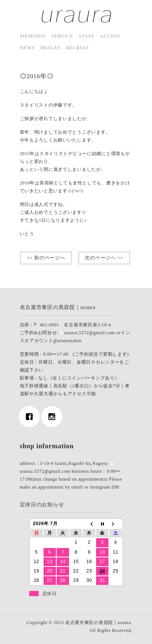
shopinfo (33, 36)
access (110, 36)
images (50, 48)
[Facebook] (31, 417)
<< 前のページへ (46, 258)
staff (87, 36)
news (27, 48)
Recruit (78, 48)
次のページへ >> (104, 258)
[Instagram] (54, 417)
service (62, 36)
